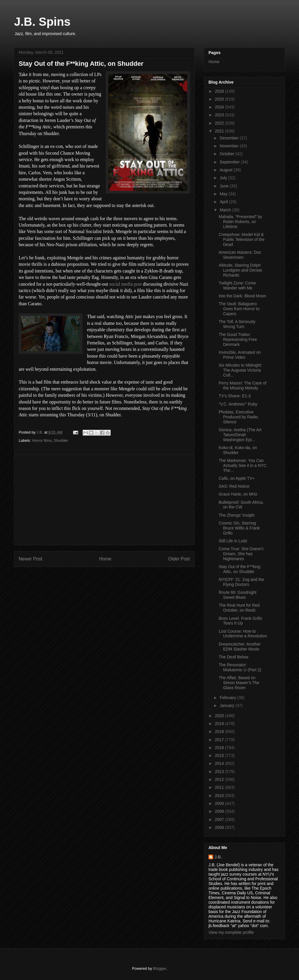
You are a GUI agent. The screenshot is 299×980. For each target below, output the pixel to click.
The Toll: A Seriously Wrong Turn (237, 324)
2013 (220, 772)
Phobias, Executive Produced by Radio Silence (238, 417)
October (227, 154)
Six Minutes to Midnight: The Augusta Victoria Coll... (240, 370)
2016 (220, 748)
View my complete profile (231, 932)
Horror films (42, 440)
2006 (220, 827)
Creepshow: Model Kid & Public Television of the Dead (242, 239)
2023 (220, 115)
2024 (220, 107)
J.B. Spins (42, 22)
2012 (220, 779)
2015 (220, 755)
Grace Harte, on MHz (238, 494)
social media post (125, 284)
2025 (220, 99)
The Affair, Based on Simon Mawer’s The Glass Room (239, 683)
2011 (220, 787)
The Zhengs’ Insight (237, 515)
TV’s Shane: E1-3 (235, 396)
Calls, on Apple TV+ (237, 478)
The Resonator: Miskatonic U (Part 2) (240, 667)
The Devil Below (233, 657)
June (225, 186)
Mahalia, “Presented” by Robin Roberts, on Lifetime (240, 222)
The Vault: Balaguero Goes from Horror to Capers (239, 309)
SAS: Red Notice (234, 486)
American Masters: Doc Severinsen (240, 255)
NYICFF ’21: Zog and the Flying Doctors (241, 582)
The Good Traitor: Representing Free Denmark (238, 339)
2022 (220, 123)
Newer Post (31, 559)
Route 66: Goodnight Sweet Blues (238, 595)
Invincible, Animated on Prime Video (240, 355)
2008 (220, 811)
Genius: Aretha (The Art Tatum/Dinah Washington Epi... (240, 435)
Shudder (61, 440)
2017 (220, 740)
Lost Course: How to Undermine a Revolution (243, 634)
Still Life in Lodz (233, 541)
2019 (220, 724)
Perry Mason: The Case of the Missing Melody (242, 385)
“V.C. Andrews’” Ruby (238, 404)
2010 (220, 796)
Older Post (179, 559)
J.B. (218, 857)
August (226, 170)
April (224, 202)
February (228, 698)
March (226, 210)
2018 (220, 731)
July (224, 178)
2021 (220, 131)
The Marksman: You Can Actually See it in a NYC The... (243, 465)
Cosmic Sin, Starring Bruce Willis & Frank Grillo (239, 528)
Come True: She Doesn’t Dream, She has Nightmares (241, 554)
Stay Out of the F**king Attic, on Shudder (239, 569)
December (230, 138)
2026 (220, 91)
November (230, 146)
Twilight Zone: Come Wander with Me (237, 285)
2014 (220, 763)
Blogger (159, 968)
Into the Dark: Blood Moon (242, 296)
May (224, 194)
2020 (220, 716)
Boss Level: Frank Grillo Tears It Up (240, 621)
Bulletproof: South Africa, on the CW (241, 505)
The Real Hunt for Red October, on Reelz (239, 608)
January (227, 705)
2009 (220, 803)
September (230, 162)
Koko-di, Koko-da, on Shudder (238, 450)
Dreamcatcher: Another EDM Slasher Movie (240, 647)
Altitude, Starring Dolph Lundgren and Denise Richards (240, 270)
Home (105, 559)
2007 (220, 819)
